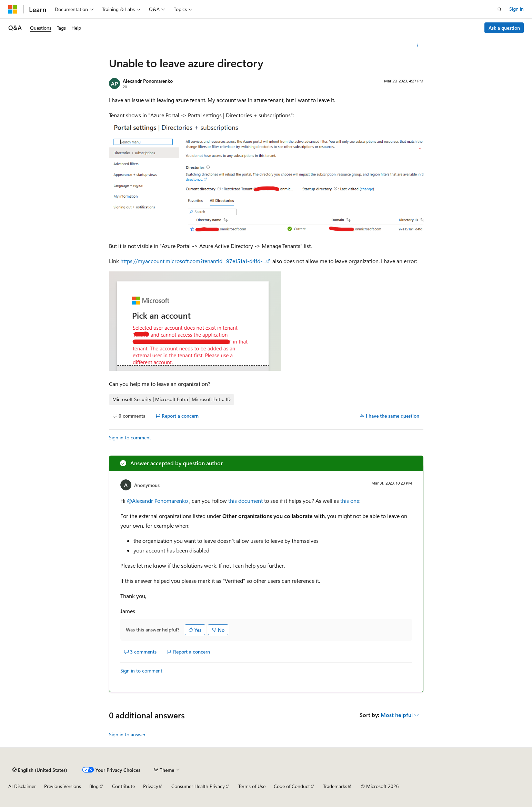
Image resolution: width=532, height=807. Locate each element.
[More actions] (417, 46)
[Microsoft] (13, 9)
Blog (94, 786)
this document (245, 501)
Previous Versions (63, 786)
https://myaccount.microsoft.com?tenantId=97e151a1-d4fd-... (193, 261)
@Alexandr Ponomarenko (158, 501)
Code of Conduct (292, 786)
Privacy (151, 786)
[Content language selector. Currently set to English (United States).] (40, 770)
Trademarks (335, 786)
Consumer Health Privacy (198, 786)
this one (350, 501)
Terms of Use (252, 786)
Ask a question (504, 28)
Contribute (123, 786)
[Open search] (500, 9)
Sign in (516, 9)
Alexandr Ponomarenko (148, 81)
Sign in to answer (127, 734)
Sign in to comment (130, 437)
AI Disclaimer (22, 786)
